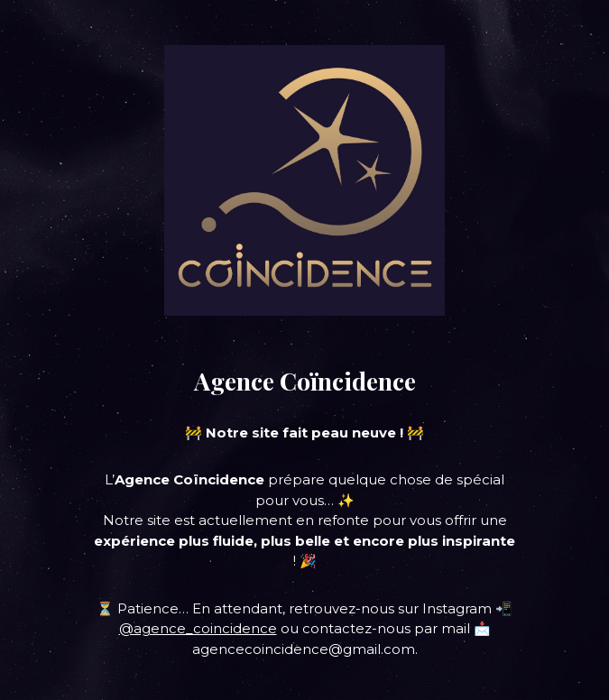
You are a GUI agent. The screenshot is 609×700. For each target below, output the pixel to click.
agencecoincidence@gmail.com (304, 649)
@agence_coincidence (198, 628)
